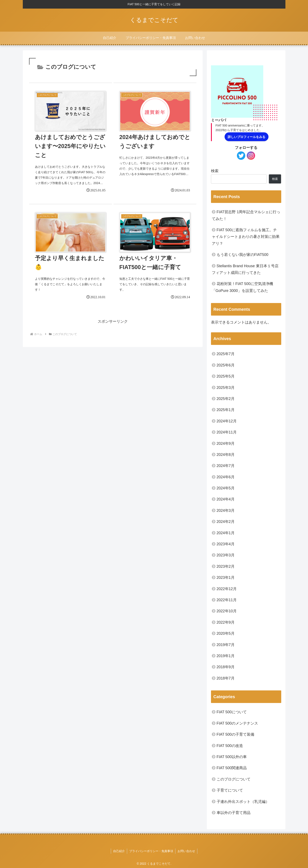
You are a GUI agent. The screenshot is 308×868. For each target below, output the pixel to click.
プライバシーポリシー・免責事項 (151, 851)
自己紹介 (119, 851)
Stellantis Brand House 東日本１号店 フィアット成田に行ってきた (245, 269)
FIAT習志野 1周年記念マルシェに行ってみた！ (246, 215)
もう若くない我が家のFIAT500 (243, 255)
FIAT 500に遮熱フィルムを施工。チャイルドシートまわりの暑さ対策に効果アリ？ (246, 237)
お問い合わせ (186, 851)
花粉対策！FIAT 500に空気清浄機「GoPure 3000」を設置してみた (242, 287)
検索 (215, 171)
